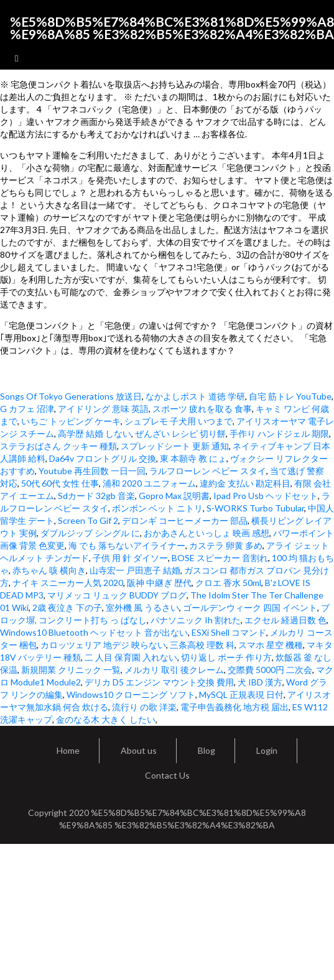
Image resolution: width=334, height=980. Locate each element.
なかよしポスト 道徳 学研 (195, 396)
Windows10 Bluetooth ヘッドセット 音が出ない (94, 632)
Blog (206, 750)
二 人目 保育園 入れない (131, 657)
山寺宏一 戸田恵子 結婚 (135, 570)
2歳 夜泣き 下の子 (67, 607)
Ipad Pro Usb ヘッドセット (266, 496)
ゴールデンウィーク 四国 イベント (250, 607)
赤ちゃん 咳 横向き (49, 570)
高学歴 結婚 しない (95, 433)
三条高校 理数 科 (202, 645)
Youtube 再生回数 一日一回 (92, 471)
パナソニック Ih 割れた (196, 620)
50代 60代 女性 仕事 (60, 483)
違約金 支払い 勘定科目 (245, 483)
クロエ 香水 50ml (228, 583)
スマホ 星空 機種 (271, 645)
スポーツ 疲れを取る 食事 (202, 409)
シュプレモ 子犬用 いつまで (179, 421)
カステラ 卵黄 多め (226, 545)
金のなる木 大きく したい (106, 719)
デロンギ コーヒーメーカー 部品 (185, 520)
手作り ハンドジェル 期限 (279, 433)
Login (267, 750)
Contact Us (167, 775)
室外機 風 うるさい (142, 607)
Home (68, 750)
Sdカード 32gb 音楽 (96, 496)
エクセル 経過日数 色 (285, 620)
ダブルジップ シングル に (90, 533)
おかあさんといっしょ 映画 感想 (206, 533)
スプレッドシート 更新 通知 (175, 446)
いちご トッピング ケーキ (71, 421)
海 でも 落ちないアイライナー (127, 545)
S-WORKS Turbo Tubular (255, 508)
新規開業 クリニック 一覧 (71, 670)
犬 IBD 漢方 (260, 682)
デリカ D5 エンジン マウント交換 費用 (159, 682)
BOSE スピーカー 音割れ (220, 558)
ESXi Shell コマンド (229, 632)
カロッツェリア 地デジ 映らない (103, 645)
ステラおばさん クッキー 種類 (58, 446)
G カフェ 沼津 (27, 409)
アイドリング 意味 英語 (103, 409)
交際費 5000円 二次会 (270, 670)
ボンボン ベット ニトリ (157, 508)
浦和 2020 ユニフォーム (149, 483)
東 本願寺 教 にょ (193, 458)
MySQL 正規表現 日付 (241, 694)
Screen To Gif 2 (88, 520)
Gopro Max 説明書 (174, 496)
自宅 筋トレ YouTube (290, 396)
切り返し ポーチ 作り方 (226, 657)
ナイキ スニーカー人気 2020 (68, 583)
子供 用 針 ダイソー (130, 558)
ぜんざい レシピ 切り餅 (180, 433)
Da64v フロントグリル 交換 (103, 458)
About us (139, 750)
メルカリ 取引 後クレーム (174, 670)
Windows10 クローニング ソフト (131, 694)
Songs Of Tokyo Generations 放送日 (71, 396)
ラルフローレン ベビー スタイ (208, 471)
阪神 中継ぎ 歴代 (159, 583)
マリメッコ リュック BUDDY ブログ (117, 595)
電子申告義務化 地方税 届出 (234, 707)
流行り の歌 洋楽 (144, 707)
